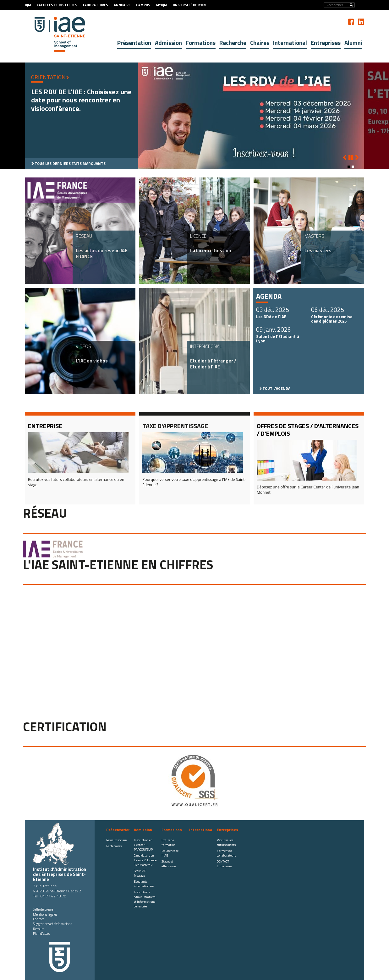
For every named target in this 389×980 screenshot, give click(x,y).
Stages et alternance (169, 864)
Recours (38, 929)
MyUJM (162, 5)
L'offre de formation (169, 842)
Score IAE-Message (141, 873)
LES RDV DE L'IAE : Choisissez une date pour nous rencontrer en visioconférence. (81, 100)
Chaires (260, 43)
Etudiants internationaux (144, 884)
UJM (28, 5)
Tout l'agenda (276, 388)
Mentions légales (45, 914)
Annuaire (122, 5)
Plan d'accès (41, 934)
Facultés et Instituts (57, 5)
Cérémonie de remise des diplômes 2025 (332, 319)
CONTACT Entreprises (224, 864)
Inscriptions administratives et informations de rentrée (145, 899)
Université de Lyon (189, 5)
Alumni (353, 43)
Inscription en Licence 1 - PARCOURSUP (143, 845)
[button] (349, 167)
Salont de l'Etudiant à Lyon (278, 339)
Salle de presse (43, 909)
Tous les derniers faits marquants (70, 163)
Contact (38, 919)
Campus (143, 5)
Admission (168, 43)
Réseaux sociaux (117, 840)
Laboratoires (96, 5)
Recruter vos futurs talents (226, 842)
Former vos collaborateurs (226, 853)
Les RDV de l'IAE (271, 317)
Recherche (233, 43)
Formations (201, 43)
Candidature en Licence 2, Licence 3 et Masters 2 (145, 860)
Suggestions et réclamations (52, 924)
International (290, 43)
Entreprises (326, 43)
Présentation (134, 43)
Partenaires (114, 846)
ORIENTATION (48, 77)
